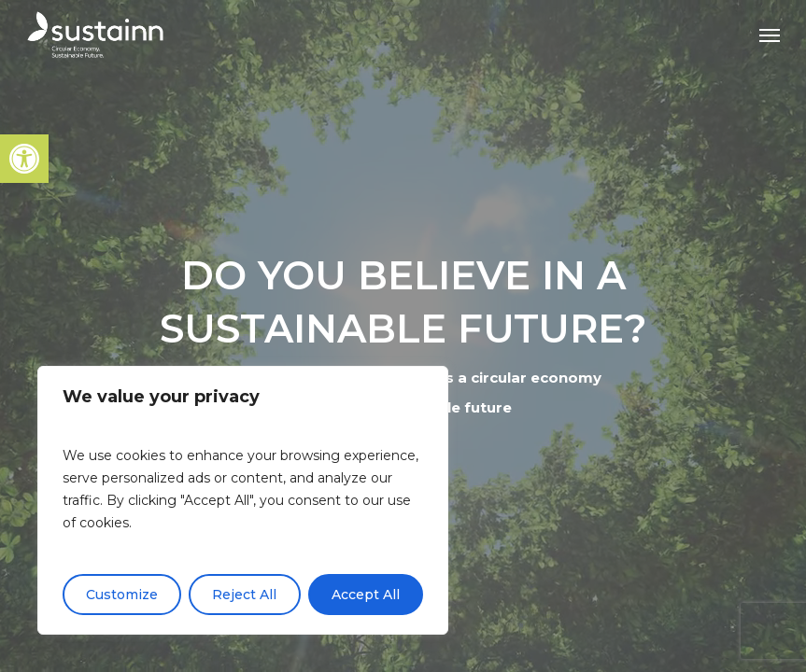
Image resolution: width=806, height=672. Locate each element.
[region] (243, 500)
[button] (24, 159)
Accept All (366, 595)
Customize (122, 595)
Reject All (244, 595)
